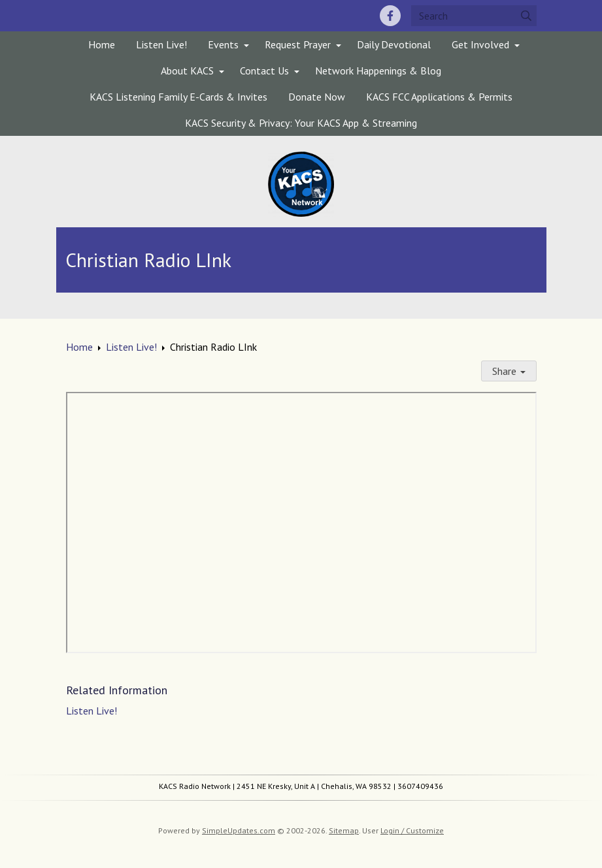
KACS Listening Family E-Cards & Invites (178, 97)
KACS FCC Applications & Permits (439, 97)
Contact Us (264, 71)
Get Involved (480, 44)
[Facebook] (390, 16)
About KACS (187, 71)
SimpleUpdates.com (239, 830)
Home (102, 44)
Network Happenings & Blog (378, 71)
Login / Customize (412, 830)
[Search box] (474, 16)
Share (509, 371)
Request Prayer (298, 44)
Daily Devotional (394, 44)
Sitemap (344, 830)
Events (223, 44)
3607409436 (420, 786)
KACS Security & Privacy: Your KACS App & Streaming (301, 123)
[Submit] (526, 16)
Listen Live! (161, 44)
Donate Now (317, 97)
